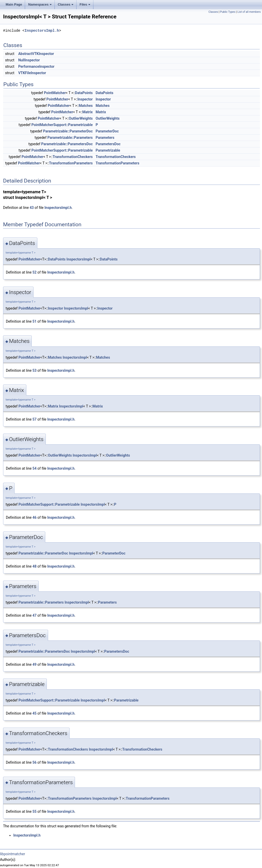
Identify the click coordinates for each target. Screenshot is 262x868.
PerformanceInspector (36, 66)
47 (35, 615)
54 (35, 468)
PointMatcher (55, 93)
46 (35, 517)
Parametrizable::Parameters (70, 138)
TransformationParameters (71, 163)
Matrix (88, 112)
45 (35, 713)
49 (35, 664)
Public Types (228, 12)
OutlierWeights (81, 118)
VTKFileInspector (32, 73)
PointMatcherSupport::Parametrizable (62, 125)
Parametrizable (108, 150)
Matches (86, 106)
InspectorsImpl (79, 259)
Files (85, 4)
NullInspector (29, 60)
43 (32, 208)
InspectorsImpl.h (42, 31)
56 (35, 762)
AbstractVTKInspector (36, 54)
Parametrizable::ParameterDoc (68, 131)
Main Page (14, 4)
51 (35, 321)
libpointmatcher (13, 854)
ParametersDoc (108, 144)
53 (35, 370)
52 (35, 272)
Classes (66, 4)
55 (35, 811)
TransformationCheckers (73, 157)
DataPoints (84, 93)
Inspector (85, 99)
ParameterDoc (107, 131)
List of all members (249, 12)
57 (35, 419)
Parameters (105, 138)
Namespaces (40, 4)
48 (35, 566)
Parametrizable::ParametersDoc (67, 144)
